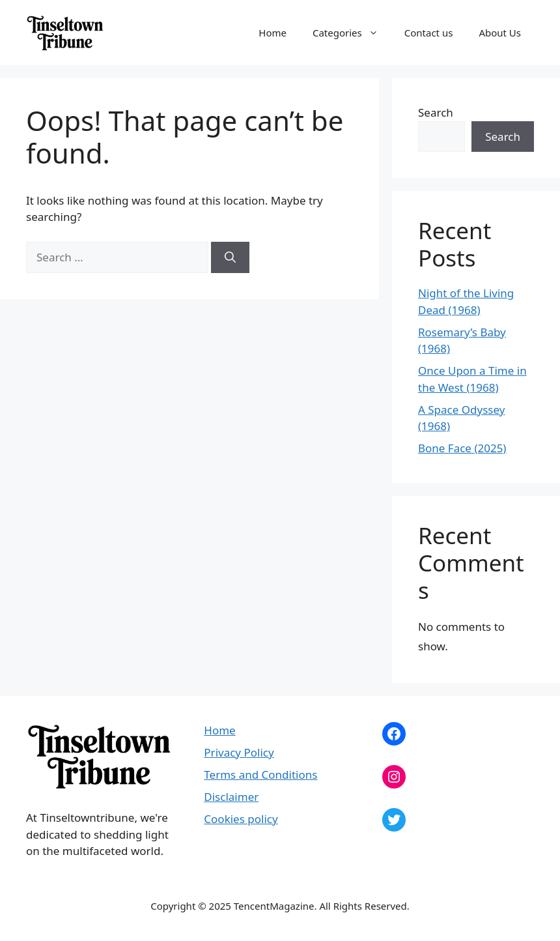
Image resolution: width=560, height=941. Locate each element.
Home (273, 33)
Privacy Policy (239, 752)
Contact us (429, 33)
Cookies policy (241, 819)
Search (436, 112)
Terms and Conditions (260, 775)
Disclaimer (231, 797)
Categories (352, 33)
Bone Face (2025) (462, 448)
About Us (500, 33)
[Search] (230, 257)
